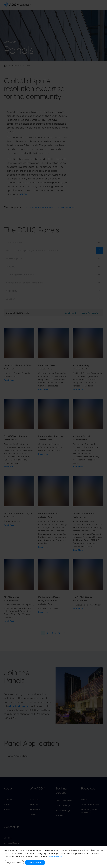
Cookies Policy (55, 857)
